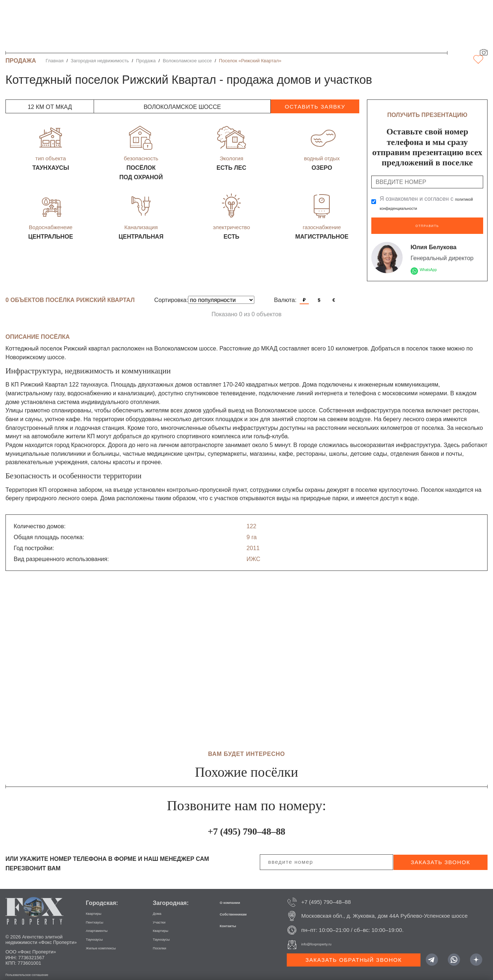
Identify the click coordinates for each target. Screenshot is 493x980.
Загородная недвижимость (100, 61)
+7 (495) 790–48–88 (246, 824)
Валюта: (285, 294)
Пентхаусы (100, 916)
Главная (54, 61)
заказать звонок (440, 857)
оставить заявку (315, 107)
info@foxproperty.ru (325, 939)
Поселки (163, 942)
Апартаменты (103, 924)
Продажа (146, 61)
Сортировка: (171, 294)
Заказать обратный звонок (354, 954)
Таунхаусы (99, 933)
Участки (163, 916)
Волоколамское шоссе (187, 61)
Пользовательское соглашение (39, 969)
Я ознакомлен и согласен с (431, 203)
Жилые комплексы (110, 942)
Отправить (427, 223)
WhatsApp (433, 264)
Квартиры (98, 907)
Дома (159, 907)
